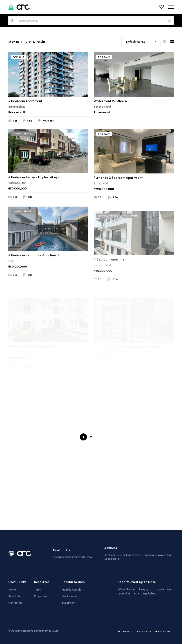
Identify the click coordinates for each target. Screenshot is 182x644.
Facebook (125, 632)
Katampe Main (17, 189)
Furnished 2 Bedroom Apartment (118, 188)
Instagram (144, 632)
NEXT (99, 437)
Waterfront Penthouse (111, 105)
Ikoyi (11, 276)
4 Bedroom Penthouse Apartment (34, 270)
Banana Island (17, 108)
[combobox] (141, 42)
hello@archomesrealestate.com (72, 557)
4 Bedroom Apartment (25, 102)
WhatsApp (163, 632)
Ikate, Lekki (101, 194)
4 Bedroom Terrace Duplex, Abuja (34, 183)
